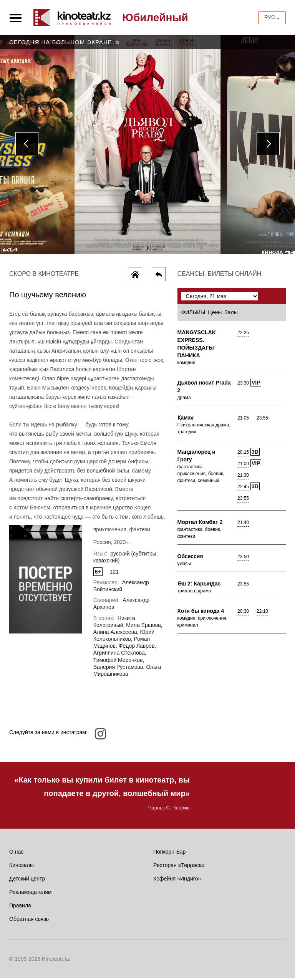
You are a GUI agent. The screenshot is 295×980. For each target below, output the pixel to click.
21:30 (243, 478)
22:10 (262, 614)
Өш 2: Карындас (199, 586)
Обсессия (190, 559)
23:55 (262, 421)
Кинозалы (22, 867)
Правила (20, 908)
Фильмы (193, 315)
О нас (16, 854)
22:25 (243, 335)
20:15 (243, 455)
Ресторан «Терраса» (179, 867)
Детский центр (27, 881)
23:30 (243, 386)
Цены (215, 315)
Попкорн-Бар (169, 854)
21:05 (243, 421)
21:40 (243, 525)
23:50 (243, 559)
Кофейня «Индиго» (177, 881)
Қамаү (186, 420)
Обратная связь (29, 921)
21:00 (243, 466)
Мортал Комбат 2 (200, 525)
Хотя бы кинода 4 (201, 614)
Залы (231, 315)
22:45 (243, 489)
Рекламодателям (30, 894)
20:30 (243, 614)
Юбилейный (155, 17)
